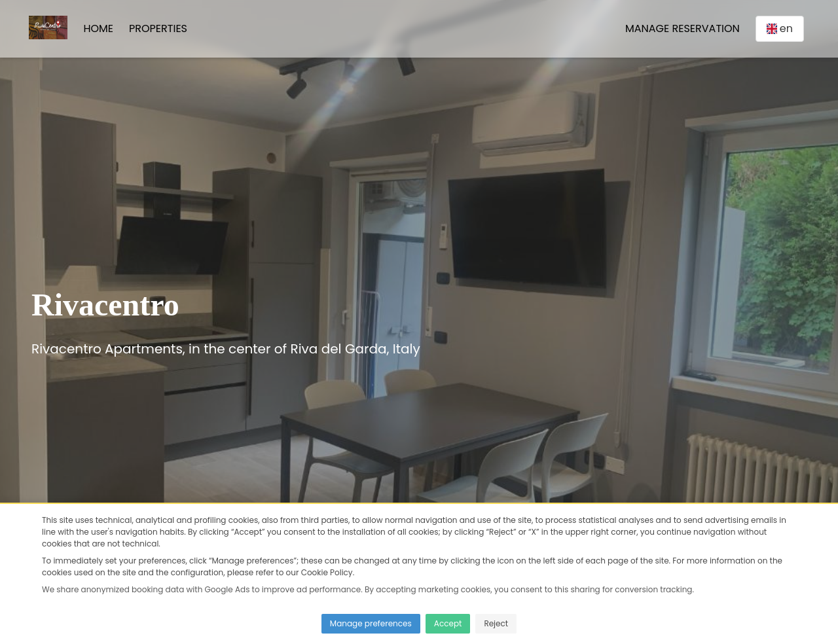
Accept (448, 623)
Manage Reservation (683, 28)
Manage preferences (371, 623)
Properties (158, 28)
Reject (496, 623)
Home (98, 28)
